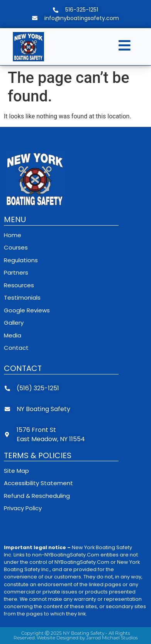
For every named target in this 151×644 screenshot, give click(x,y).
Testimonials (22, 298)
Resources (19, 285)
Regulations (21, 260)
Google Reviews (27, 310)
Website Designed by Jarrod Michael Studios (87, 638)
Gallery (14, 323)
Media (13, 335)
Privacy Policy (23, 508)
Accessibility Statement (38, 483)
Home (13, 235)
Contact (16, 348)
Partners (16, 272)
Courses (16, 247)
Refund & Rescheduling (37, 496)
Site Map (16, 471)
